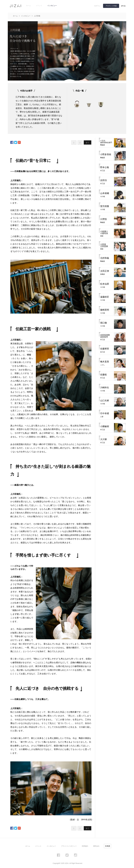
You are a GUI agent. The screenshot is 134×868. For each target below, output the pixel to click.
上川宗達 (37, 16)
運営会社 (96, 846)
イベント (39, 6)
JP (122, 6)
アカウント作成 (111, 6)
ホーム (28, 6)
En (125, 6)
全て (88, 143)
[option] (77, 104)
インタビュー (52, 6)
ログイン (97, 6)
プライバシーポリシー (69, 846)
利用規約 (85, 846)
